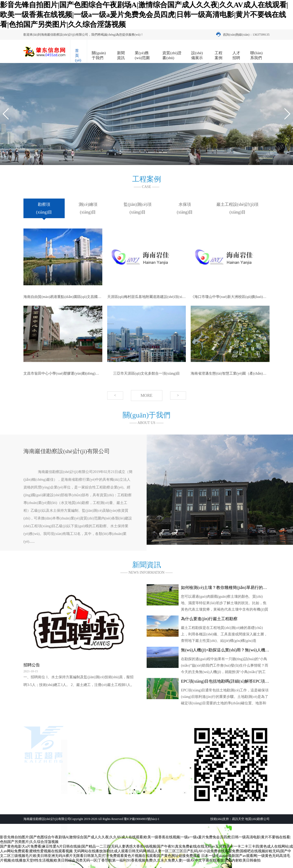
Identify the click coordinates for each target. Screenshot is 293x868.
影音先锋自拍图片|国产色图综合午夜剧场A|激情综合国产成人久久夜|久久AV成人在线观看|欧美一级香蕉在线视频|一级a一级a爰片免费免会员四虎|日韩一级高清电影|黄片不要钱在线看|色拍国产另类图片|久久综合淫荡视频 (144, 15)
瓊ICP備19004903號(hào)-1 (141, 819)
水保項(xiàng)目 (185, 208)
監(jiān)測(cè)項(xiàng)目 (138, 208)
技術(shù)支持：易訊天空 (227, 819)
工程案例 (219, 55)
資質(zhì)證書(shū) (172, 55)
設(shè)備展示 (197, 55)
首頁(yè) (78, 55)
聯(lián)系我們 (256, 55)
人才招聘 (236, 55)
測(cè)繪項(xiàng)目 (88, 208)
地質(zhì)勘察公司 (257, 819)
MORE (146, 395)
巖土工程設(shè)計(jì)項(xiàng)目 (238, 208)
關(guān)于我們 (99, 55)
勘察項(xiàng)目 (44, 208)
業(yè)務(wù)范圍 (142, 55)
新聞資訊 (121, 55)
